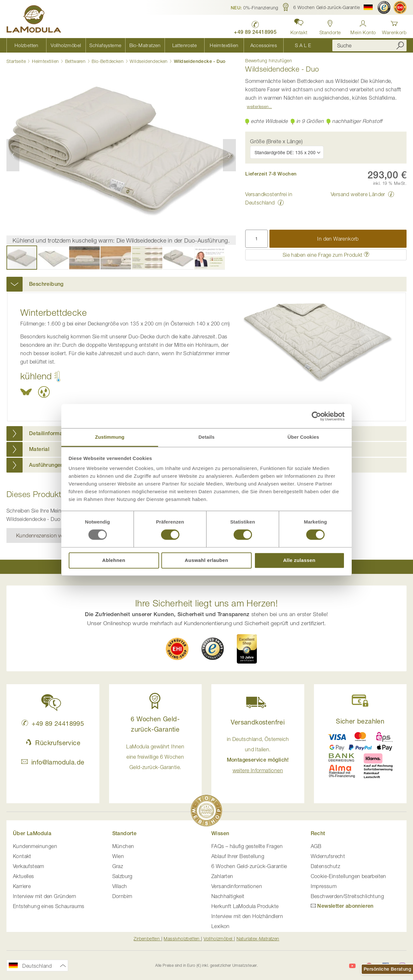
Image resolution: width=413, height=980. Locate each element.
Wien (118, 856)
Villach (120, 886)
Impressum (324, 886)
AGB (316, 846)
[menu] (165, 45)
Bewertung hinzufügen (269, 61)
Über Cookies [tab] (303, 437)
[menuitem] (26, 45)
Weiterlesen (258, 106)
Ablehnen (114, 560)
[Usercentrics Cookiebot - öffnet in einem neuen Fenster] (316, 416)
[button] (255, 7)
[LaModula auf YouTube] (352, 966)
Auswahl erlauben (207, 560)
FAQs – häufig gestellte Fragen (247, 846)
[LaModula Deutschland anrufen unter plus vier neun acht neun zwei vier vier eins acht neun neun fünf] (255, 26)
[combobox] (369, 45)
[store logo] (34, 20)
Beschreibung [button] (46, 284)
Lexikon (221, 926)
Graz (118, 866)
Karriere (22, 886)
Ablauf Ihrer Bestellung (238, 856)
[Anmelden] (363, 26)
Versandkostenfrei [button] (258, 722)
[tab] (206, 284)
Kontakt (22, 856)
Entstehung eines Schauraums (49, 906)
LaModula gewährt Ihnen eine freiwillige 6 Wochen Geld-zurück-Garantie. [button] (155, 757)
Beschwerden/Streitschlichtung (348, 896)
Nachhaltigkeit (228, 896)
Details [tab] (206, 437)
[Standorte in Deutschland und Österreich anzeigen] (330, 26)
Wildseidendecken (149, 61)
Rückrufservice (53, 743)
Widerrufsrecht (328, 856)
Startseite (16, 61)
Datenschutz (325, 866)
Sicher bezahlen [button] (360, 721)
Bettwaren (76, 61)
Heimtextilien (45, 61)
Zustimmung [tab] (110, 437)
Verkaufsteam (29, 866)
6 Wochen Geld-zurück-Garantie (249, 866)
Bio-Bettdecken (108, 61)
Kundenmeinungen (35, 846)
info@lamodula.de (53, 762)
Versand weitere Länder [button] (358, 194)
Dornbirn (122, 896)
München (123, 846)
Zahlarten (222, 876)
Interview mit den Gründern (45, 896)
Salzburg (122, 876)
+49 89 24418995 (53, 723)
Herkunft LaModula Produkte (245, 906)
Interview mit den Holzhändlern (247, 916)
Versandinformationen (237, 886)
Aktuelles (24, 876)
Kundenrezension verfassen (48, 535)
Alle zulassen (299, 560)
